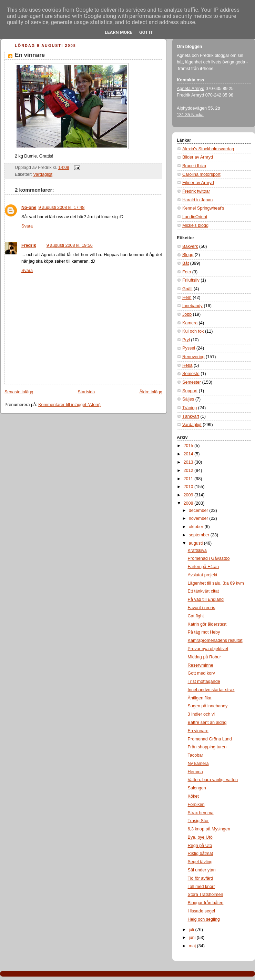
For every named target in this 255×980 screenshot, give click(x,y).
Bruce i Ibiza (194, 166)
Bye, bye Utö (200, 837)
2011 (189, 479)
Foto (187, 272)
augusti (196, 543)
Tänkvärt (191, 416)
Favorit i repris (202, 608)
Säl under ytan (202, 870)
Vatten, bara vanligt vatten (213, 780)
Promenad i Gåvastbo (209, 558)
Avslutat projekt (203, 575)
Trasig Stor (198, 821)
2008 (189, 503)
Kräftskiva (197, 550)
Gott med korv (201, 673)
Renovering (193, 357)
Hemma (195, 772)
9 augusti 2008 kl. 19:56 (70, 245)
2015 (189, 446)
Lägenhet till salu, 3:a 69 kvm (216, 583)
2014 (189, 454)
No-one (29, 208)
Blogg (188, 255)
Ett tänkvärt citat (203, 591)
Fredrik (29, 245)
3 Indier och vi (201, 714)
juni (193, 938)
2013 (189, 462)
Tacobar (196, 755)
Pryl (186, 340)
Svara (27, 226)
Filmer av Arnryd (198, 183)
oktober (197, 527)
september (200, 535)
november (199, 518)
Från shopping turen (207, 747)
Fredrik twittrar (196, 191)
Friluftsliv (191, 280)
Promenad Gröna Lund (210, 739)
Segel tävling (200, 862)
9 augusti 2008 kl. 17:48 (61, 208)
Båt (186, 263)
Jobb (187, 314)
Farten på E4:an (203, 567)
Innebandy (192, 306)
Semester (192, 382)
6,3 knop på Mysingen (209, 829)
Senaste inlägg (19, 392)
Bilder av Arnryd (198, 157)
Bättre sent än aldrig (207, 723)
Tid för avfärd (201, 878)
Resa (187, 365)
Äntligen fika (200, 698)
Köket (193, 796)
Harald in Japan (197, 200)
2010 (189, 487)
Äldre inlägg (151, 392)
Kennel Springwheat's (203, 208)
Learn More (119, 32)
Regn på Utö (200, 846)
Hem (187, 297)
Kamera (190, 323)
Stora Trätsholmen (206, 895)
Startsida (86, 392)
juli (192, 930)
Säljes (188, 399)
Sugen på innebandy (208, 706)
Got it (146, 32)
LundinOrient (195, 217)
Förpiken (196, 805)
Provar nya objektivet (208, 649)
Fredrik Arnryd (190, 95)
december (199, 511)
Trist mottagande (204, 681)
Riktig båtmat (201, 853)
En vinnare (30, 55)
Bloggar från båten (206, 903)
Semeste (191, 374)
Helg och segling (204, 919)
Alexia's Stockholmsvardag (208, 149)
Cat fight (196, 616)
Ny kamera (198, 764)
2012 (189, 471)
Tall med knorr (201, 887)
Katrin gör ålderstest (207, 624)
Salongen (197, 788)
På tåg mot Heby (204, 632)
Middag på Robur (205, 657)
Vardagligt (43, 174)
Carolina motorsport (201, 174)
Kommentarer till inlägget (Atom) (69, 405)
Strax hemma (201, 813)
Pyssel (189, 348)
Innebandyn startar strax (211, 690)
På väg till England (206, 599)
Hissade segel (201, 911)
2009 (189, 495)
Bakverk (190, 246)
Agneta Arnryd (191, 89)
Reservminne (201, 665)
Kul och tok (193, 331)
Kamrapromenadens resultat (215, 640)
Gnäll (187, 289)
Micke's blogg (195, 225)
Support (190, 391)
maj (193, 946)
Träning (190, 408)
